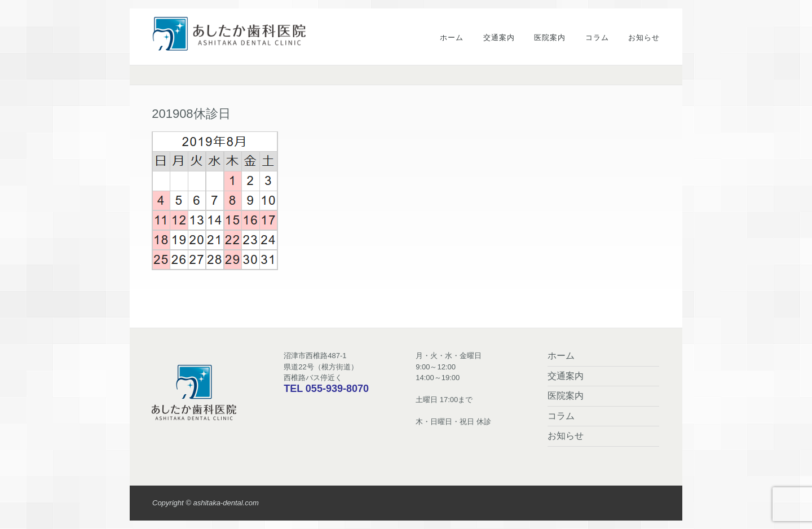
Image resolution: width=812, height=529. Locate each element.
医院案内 (550, 38)
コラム (597, 38)
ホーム (452, 38)
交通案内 (499, 38)
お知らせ (644, 38)
